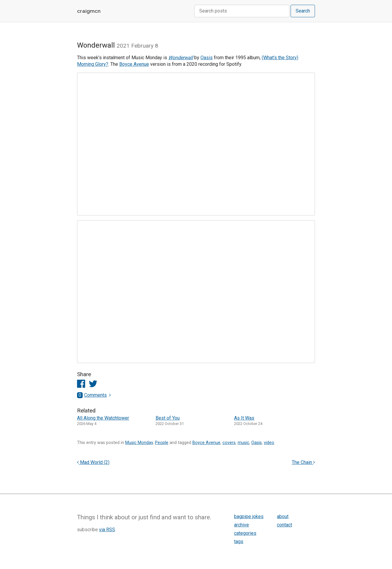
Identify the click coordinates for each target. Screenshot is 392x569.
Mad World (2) (93, 462)
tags (239, 541)
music (243, 443)
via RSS (107, 530)
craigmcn (89, 11)
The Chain (303, 462)
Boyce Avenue (134, 64)
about (283, 516)
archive (242, 525)
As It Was (244, 418)
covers (229, 443)
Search (303, 11)
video (269, 443)
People (162, 443)
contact (284, 525)
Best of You (168, 418)
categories (245, 533)
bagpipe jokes (249, 516)
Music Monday (139, 443)
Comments (92, 395)
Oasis (207, 58)
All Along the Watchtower (103, 418)
